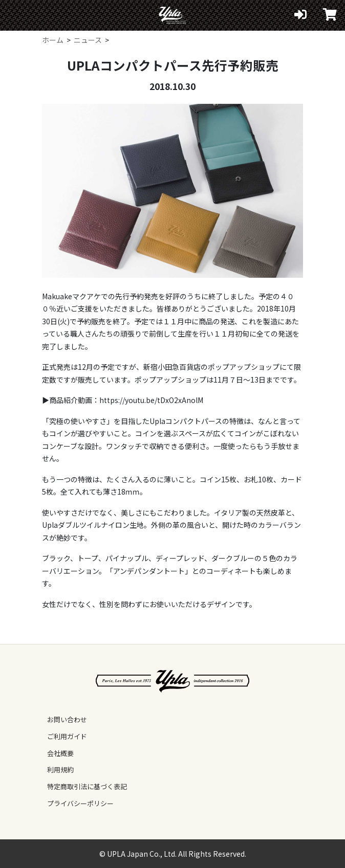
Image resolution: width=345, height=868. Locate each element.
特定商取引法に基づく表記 (87, 786)
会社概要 (60, 753)
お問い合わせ (67, 719)
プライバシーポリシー (80, 803)
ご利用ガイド (67, 736)
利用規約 (60, 770)
